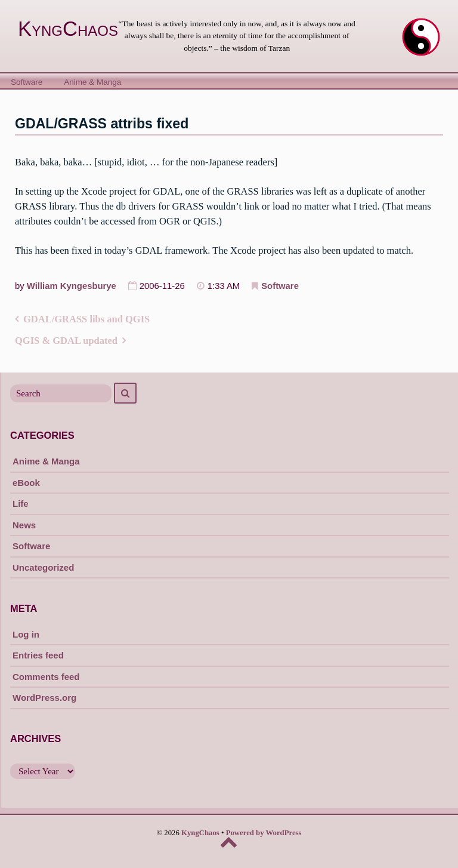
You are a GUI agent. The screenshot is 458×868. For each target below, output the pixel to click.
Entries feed (38, 655)
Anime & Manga (92, 82)
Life (21, 504)
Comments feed (46, 677)
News (24, 525)
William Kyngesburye (72, 286)
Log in (26, 634)
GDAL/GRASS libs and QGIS (86, 319)
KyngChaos (68, 29)
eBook (26, 483)
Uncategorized (43, 567)
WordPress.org (44, 698)
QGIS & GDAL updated (66, 341)
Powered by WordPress (264, 833)
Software (27, 82)
